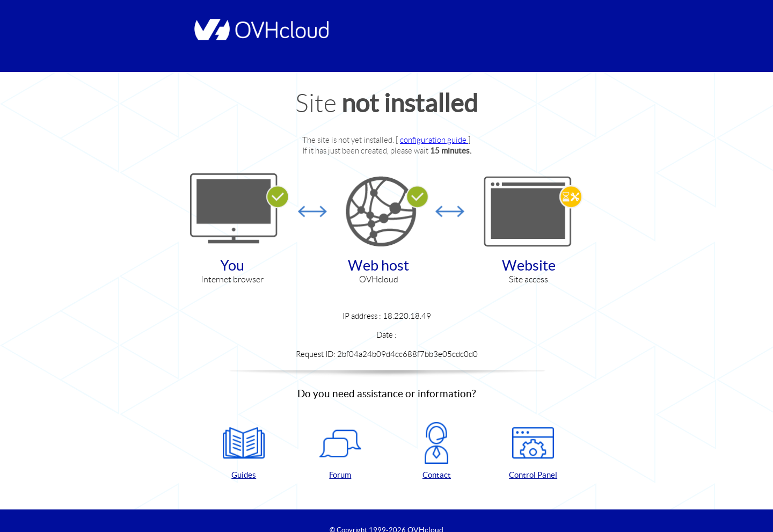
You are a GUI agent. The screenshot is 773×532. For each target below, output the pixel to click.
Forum (340, 451)
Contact (436, 451)
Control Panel (533, 451)
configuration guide (434, 140)
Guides (244, 451)
